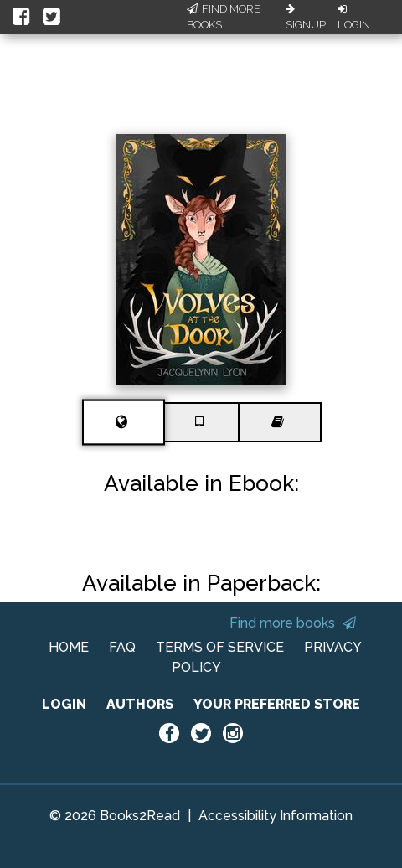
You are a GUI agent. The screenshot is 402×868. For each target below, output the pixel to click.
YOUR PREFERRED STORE (277, 704)
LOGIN (64, 704)
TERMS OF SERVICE (220, 647)
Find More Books (224, 17)
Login (354, 18)
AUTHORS (140, 704)
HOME (69, 647)
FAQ (122, 647)
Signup (306, 18)
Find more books (293, 623)
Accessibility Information (276, 816)
